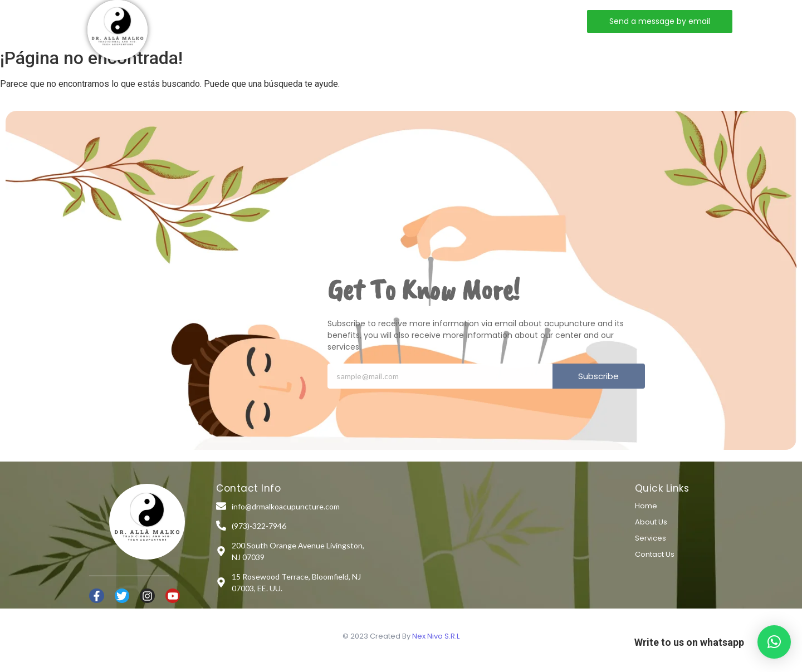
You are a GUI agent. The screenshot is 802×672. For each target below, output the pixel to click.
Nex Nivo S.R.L (436, 636)
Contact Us (655, 554)
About (287, 21)
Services (344, 21)
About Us (651, 522)
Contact (405, 21)
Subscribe (598, 376)
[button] (774, 642)
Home (236, 21)
